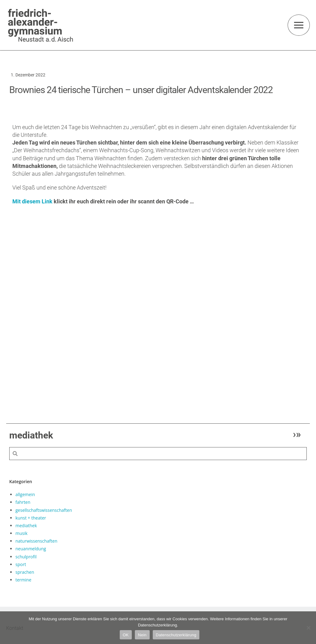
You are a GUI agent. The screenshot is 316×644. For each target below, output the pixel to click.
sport (21, 564)
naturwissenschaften (36, 541)
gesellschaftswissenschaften (44, 510)
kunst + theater (31, 518)
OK (126, 635)
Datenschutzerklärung (176, 635)
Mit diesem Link (32, 201)
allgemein (25, 494)
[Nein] (308, 628)
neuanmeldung (31, 549)
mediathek (26, 525)
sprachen (25, 572)
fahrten (23, 502)
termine (23, 580)
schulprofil (26, 556)
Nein (142, 635)
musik (21, 533)
